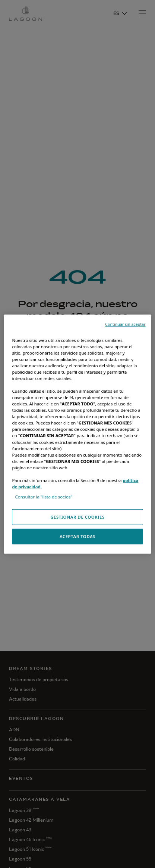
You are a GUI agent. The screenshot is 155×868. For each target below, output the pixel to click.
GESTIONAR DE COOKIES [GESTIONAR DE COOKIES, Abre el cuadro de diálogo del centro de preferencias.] (77, 517)
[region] (77, 434)
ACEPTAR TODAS (77, 536)
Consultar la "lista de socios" (44, 497)
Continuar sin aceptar (125, 324)
